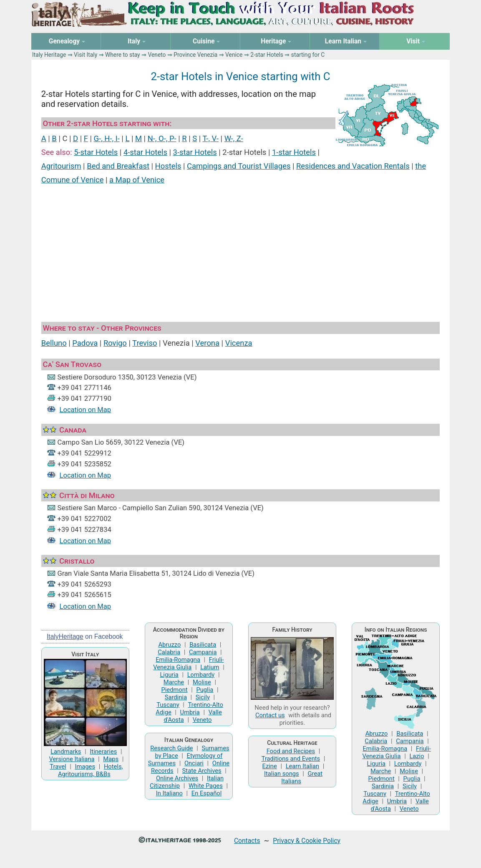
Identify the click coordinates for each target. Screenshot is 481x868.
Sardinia (176, 697)
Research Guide (171, 748)
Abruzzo (169, 645)
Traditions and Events (291, 759)
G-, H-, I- (107, 138)
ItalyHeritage (65, 636)
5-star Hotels (96, 152)
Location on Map (86, 410)
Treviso (145, 343)
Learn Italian (303, 766)
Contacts (247, 841)
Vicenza (239, 343)
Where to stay (123, 55)
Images (85, 767)
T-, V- (210, 138)
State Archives (202, 771)
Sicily (203, 697)
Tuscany (168, 705)
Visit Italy (86, 55)
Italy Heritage (49, 55)
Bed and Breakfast (118, 166)
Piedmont (174, 690)
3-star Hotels (195, 152)
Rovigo (115, 343)
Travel (58, 767)
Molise (202, 682)
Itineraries (103, 752)
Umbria (190, 712)
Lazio (417, 756)
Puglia (205, 690)
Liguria (169, 675)
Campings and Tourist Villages (239, 166)
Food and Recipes (291, 751)
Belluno (54, 343)
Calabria (169, 652)
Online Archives (177, 778)
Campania (203, 652)
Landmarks (66, 752)
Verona (207, 343)
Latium (210, 667)
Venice (234, 55)
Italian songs (282, 774)
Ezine (270, 766)
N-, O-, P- (162, 138)
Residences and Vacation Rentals (353, 166)
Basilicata (203, 645)
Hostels (168, 166)
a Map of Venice (137, 180)
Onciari (194, 763)
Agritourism (61, 166)
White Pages (206, 786)
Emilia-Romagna (178, 660)
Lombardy (201, 675)
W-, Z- (234, 138)
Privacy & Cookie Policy (307, 841)
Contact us (270, 715)
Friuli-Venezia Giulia (189, 663)
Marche (174, 682)
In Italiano (169, 793)
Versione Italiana (72, 759)
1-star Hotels (294, 152)
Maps (111, 759)
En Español (207, 793)
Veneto (157, 55)
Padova (85, 343)
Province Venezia (195, 55)
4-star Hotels (145, 152)
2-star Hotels (267, 55)
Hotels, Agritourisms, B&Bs (90, 770)
